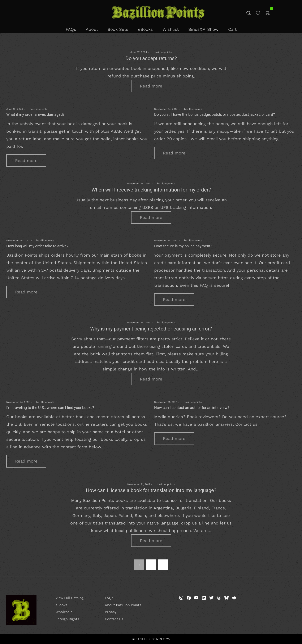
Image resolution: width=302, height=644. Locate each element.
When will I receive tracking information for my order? (151, 190)
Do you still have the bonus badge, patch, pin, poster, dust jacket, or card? (215, 114)
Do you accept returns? (151, 58)
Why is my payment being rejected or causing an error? (151, 329)
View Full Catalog (70, 598)
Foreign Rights (67, 619)
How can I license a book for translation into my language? (151, 490)
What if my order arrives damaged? (35, 114)
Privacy (111, 612)
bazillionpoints (161, 52)
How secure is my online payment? (183, 246)
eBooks (61, 605)
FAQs (109, 598)
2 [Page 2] (151, 565)
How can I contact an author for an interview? (192, 408)
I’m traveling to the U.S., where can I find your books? (50, 408)
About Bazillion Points (123, 605)
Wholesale (64, 612)
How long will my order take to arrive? (37, 246)
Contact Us (114, 619)
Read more (151, 86)
